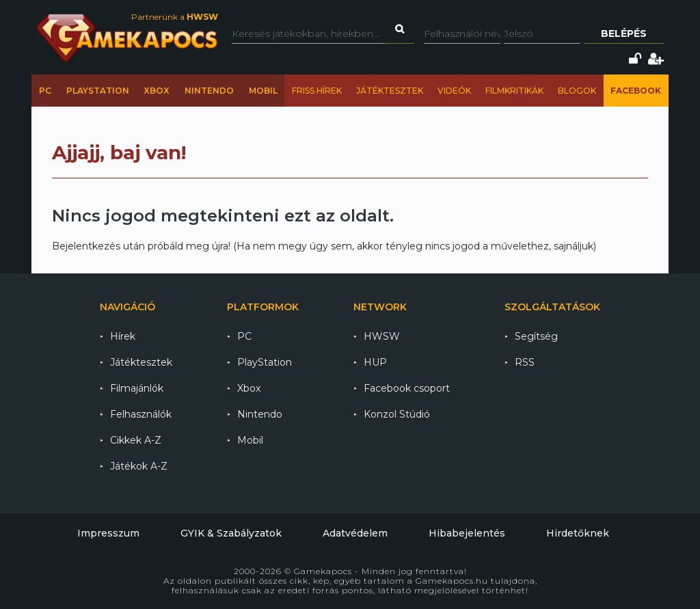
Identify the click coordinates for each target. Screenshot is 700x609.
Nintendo (209, 91)
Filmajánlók (137, 388)
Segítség (536, 336)
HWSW (382, 336)
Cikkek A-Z (136, 440)
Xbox (157, 91)
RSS (525, 362)
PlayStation (98, 91)
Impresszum (108, 533)
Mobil (263, 91)
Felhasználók (141, 414)
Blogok (577, 91)
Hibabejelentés (467, 533)
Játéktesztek (390, 91)
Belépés (624, 33)
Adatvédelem (355, 533)
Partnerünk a (175, 17)
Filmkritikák (514, 91)
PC (45, 91)
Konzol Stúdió (397, 414)
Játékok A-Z (139, 466)
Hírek (123, 336)
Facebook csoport (407, 388)
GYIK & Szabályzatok (231, 533)
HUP (375, 362)
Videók (454, 91)
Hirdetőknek (578, 533)
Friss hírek (317, 91)
